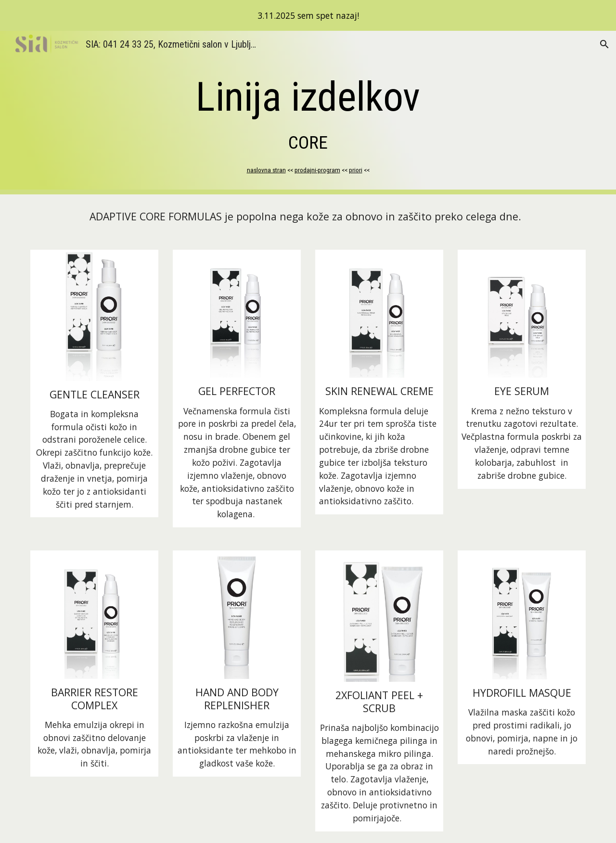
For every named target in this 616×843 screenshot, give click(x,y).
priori (356, 170)
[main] (308, 112)
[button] (604, 44)
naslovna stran (266, 170)
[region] (308, 15)
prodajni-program (317, 170)
